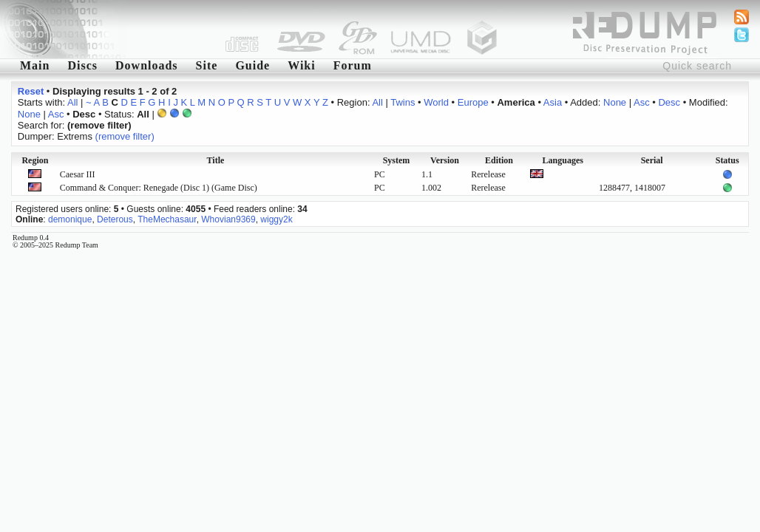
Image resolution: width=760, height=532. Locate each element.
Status (727, 160)
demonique (70, 219)
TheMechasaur (167, 219)
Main (35, 65)
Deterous (115, 219)
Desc (669, 102)
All (72, 102)
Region (35, 160)
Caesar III (78, 174)
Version (445, 160)
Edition (499, 160)
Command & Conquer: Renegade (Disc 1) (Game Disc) (159, 188)
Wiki (302, 65)
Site (207, 65)
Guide (252, 65)
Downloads (147, 65)
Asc (642, 102)
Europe (473, 102)
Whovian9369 (228, 219)
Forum (353, 65)
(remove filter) (125, 136)
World (436, 102)
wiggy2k (276, 219)
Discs (82, 65)
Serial (652, 160)
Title (216, 160)
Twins (403, 102)
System (397, 160)
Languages (563, 160)
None (615, 102)
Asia (553, 102)
